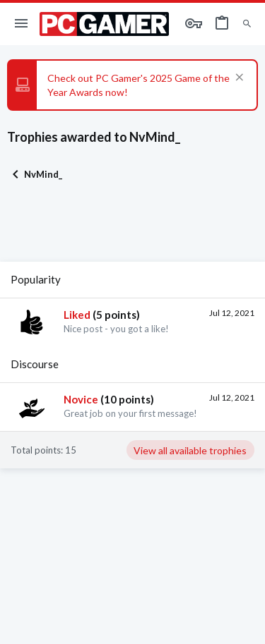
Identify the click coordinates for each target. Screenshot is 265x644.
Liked (77, 315)
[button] (22, 24)
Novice (81, 399)
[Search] (247, 24)
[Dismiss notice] (238, 79)
